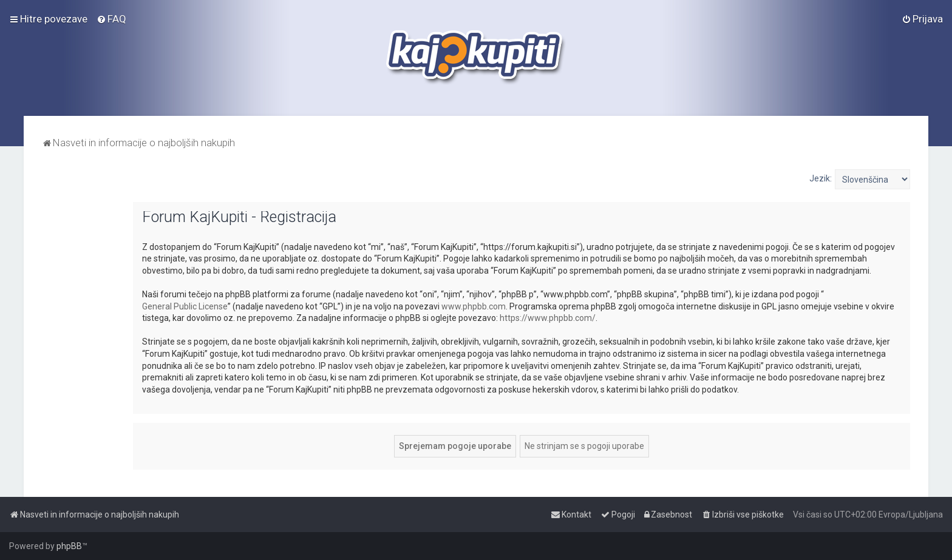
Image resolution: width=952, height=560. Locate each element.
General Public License (185, 306)
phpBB (69, 546)
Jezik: (821, 178)
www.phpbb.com (474, 306)
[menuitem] (111, 19)
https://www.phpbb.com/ (548, 318)
